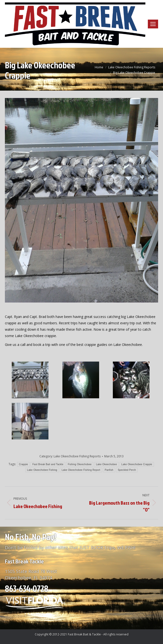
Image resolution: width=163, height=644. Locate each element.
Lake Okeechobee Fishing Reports (77, 456)
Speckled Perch (127, 470)
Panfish (109, 470)
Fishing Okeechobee (80, 464)
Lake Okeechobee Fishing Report (81, 470)
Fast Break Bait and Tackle (48, 464)
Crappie (23, 464)
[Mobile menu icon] (153, 24)
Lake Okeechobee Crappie (137, 464)
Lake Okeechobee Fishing (42, 470)
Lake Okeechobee (106, 464)
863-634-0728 (27, 588)
